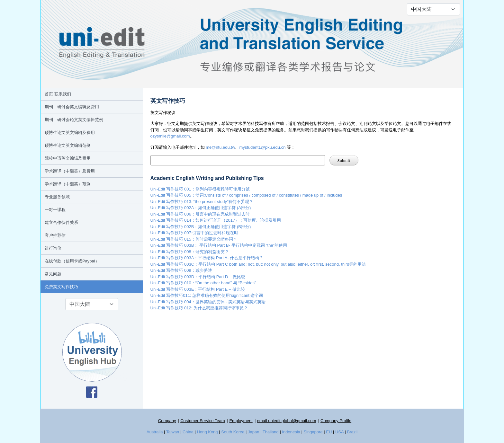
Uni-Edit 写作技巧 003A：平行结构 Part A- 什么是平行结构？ (207, 258)
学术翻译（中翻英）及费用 (70, 171)
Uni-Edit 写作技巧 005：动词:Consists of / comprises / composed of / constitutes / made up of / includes (246, 195)
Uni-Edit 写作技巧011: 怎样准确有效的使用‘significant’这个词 (207, 295)
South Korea (233, 432)
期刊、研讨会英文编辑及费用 (72, 107)
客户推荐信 (55, 235)
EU (329, 432)
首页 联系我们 (58, 94)
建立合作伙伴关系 (61, 222)
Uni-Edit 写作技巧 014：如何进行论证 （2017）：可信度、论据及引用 (216, 220)
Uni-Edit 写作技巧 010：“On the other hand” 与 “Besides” (203, 283)
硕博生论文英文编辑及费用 (70, 133)
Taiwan (173, 432)
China (188, 432)
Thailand (271, 432)
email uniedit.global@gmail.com (286, 421)
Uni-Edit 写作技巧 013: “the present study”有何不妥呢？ (202, 202)
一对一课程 (55, 210)
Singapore (313, 432)
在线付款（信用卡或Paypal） (72, 261)
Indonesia (291, 432)
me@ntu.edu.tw (220, 147)
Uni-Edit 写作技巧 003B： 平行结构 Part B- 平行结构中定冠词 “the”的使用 (219, 245)
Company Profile (336, 421)
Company (167, 421)
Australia (155, 432)
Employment (241, 421)
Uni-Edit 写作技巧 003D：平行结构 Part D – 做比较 (198, 277)
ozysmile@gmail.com (170, 136)
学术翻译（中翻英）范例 (68, 184)
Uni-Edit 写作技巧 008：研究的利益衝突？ (190, 252)
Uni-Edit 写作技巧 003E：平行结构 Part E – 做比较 (198, 289)
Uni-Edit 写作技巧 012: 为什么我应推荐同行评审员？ (199, 308)
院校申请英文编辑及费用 (68, 158)
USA (339, 432)
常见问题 (53, 274)
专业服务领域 (57, 197)
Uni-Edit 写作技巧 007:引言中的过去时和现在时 (194, 233)
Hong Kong (207, 432)
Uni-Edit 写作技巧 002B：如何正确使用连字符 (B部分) (201, 227)
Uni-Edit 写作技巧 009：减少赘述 (181, 270)
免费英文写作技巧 (61, 287)
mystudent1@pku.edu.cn (262, 147)
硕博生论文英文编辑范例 (68, 145)
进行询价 (53, 248)
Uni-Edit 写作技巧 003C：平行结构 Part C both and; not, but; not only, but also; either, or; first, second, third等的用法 (258, 264)
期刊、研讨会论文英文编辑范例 (74, 120)
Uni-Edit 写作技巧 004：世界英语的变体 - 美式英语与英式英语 (208, 302)
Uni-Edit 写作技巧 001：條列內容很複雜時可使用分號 (200, 189)
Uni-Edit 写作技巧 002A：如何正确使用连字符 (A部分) (201, 208)
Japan (253, 432)
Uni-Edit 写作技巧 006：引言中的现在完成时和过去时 (200, 214)
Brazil (352, 432)
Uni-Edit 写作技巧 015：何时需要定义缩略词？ (194, 239)
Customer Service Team (203, 421)
